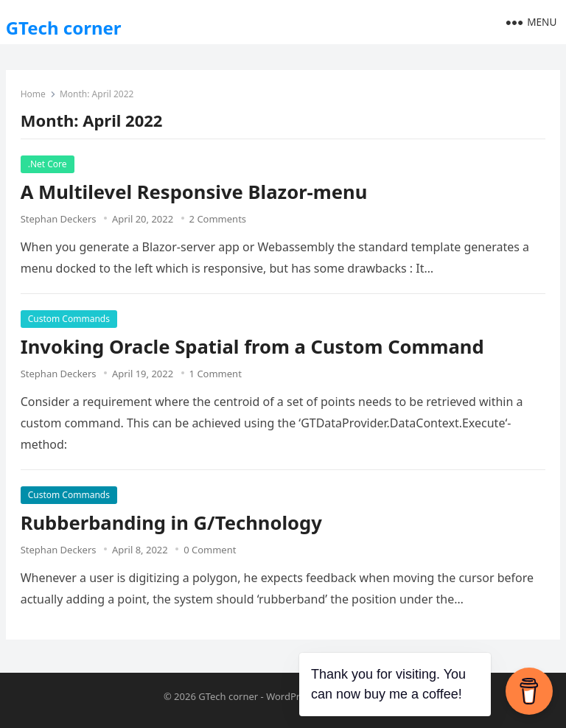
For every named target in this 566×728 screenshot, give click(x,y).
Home (33, 94)
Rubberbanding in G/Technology (171, 523)
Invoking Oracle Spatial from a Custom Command (252, 347)
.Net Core (48, 164)
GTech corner (64, 28)
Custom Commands (69, 319)
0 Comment (210, 550)
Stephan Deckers (59, 219)
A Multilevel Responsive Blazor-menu (194, 192)
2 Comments (218, 219)
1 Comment (216, 374)
